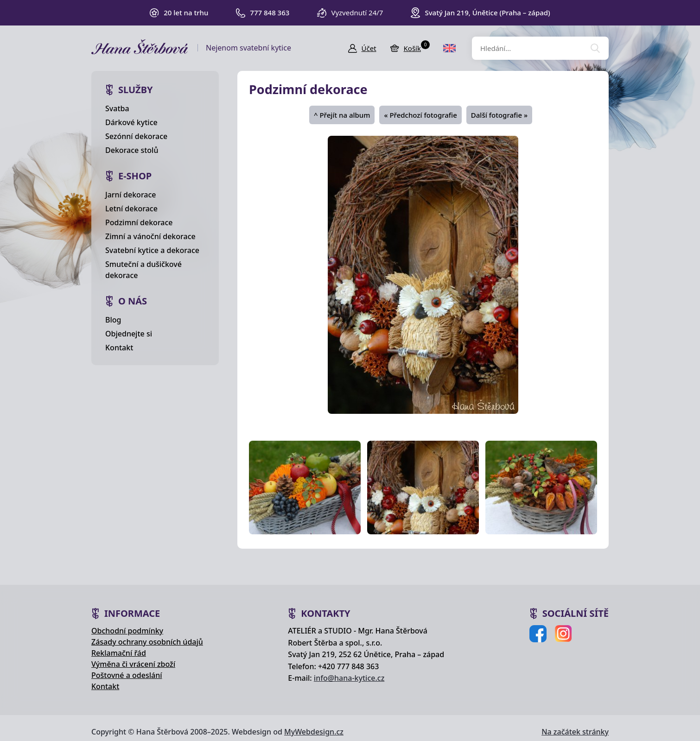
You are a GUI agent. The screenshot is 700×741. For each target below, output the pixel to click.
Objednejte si (129, 334)
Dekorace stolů (132, 150)
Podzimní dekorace (139, 222)
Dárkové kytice (131, 122)
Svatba (117, 108)
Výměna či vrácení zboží (133, 664)
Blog (113, 320)
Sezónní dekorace (136, 136)
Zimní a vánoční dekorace (150, 236)
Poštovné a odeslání (127, 675)
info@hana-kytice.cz (349, 678)
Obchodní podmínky (127, 631)
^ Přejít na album (342, 115)
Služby (136, 90)
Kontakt (119, 348)
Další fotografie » (499, 115)
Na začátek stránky (575, 732)
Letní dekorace (131, 209)
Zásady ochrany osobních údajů (147, 642)
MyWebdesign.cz (314, 732)
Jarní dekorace (131, 195)
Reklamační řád (119, 653)
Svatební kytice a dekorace (152, 250)
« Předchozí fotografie (420, 115)
